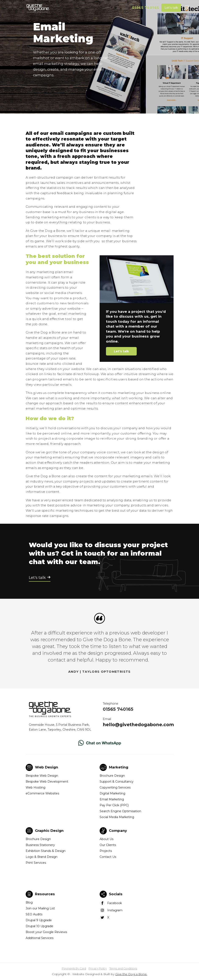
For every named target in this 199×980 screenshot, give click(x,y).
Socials (116, 894)
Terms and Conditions (123, 968)
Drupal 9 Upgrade (39, 920)
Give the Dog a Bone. (131, 974)
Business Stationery (40, 845)
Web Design (47, 767)
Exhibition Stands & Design (46, 851)
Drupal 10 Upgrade (39, 926)
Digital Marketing (112, 793)
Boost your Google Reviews (46, 932)
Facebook (115, 903)
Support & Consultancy (117, 782)
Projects (106, 851)
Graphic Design (49, 831)
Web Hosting (35, 787)
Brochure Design (112, 776)
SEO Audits (34, 914)
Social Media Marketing (117, 817)
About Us (106, 839)
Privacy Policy (98, 968)
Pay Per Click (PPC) (114, 805)
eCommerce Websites (42, 793)
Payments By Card (74, 968)
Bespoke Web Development (47, 782)
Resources (45, 894)
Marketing (119, 767)
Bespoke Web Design (42, 776)
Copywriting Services (115, 787)
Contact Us (108, 857)
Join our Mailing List (40, 908)
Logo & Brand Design (42, 857)
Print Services (36, 863)
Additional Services (40, 938)
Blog (29, 902)
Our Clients (108, 845)
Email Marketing (112, 799)
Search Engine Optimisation (120, 811)
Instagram (115, 910)
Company (118, 831)
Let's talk (171, 8)
